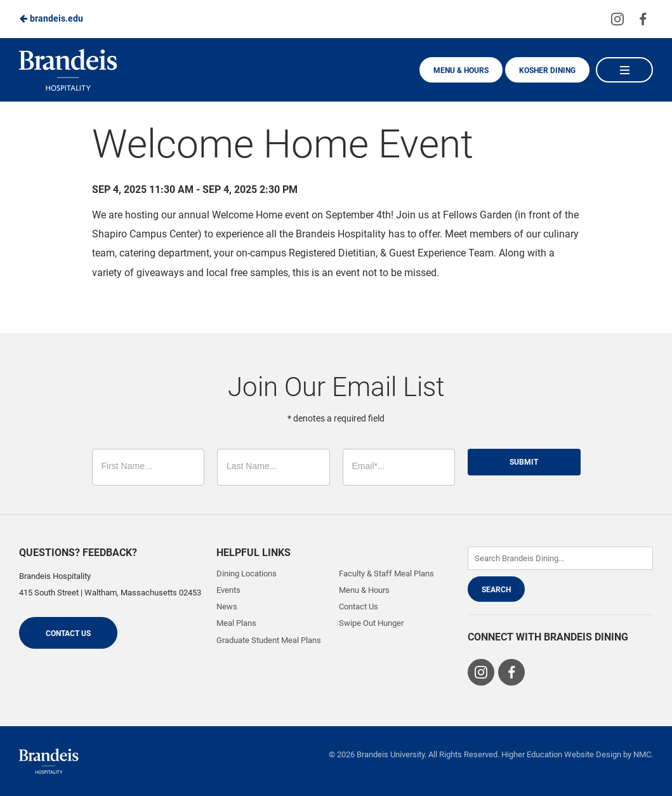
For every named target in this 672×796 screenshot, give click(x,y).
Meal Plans (236, 623)
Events (228, 590)
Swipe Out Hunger (371, 623)
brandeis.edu (51, 18)
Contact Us (68, 633)
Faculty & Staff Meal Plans (386, 574)
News (227, 607)
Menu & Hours (461, 70)
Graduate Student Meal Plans (269, 640)
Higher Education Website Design (561, 754)
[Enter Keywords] (560, 558)
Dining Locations (247, 574)
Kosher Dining (547, 70)
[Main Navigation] (624, 70)
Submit (524, 462)
